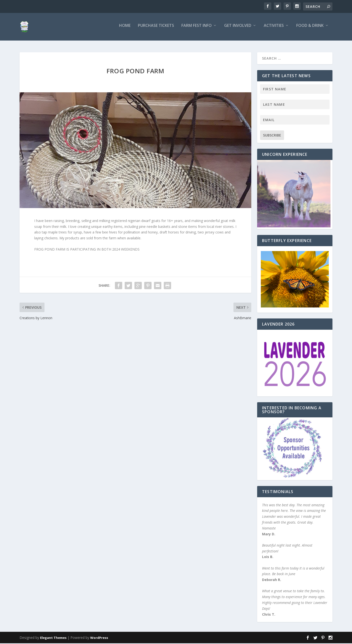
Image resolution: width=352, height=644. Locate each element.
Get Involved (238, 28)
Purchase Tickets (156, 28)
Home (125, 28)
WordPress (99, 638)
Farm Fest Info (197, 28)
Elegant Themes (53, 638)
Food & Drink (310, 28)
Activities (274, 28)
